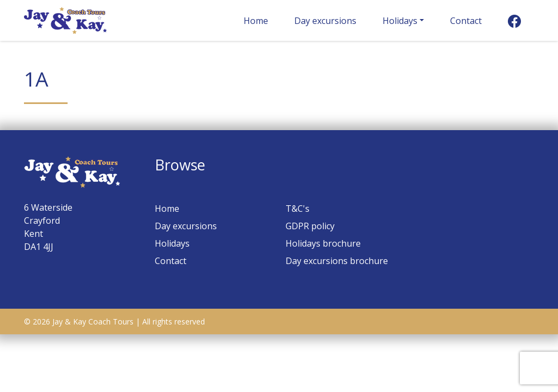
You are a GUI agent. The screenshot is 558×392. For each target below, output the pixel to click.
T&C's (298, 209)
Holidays (400, 21)
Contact (466, 21)
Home (256, 21)
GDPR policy (310, 226)
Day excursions (325, 21)
